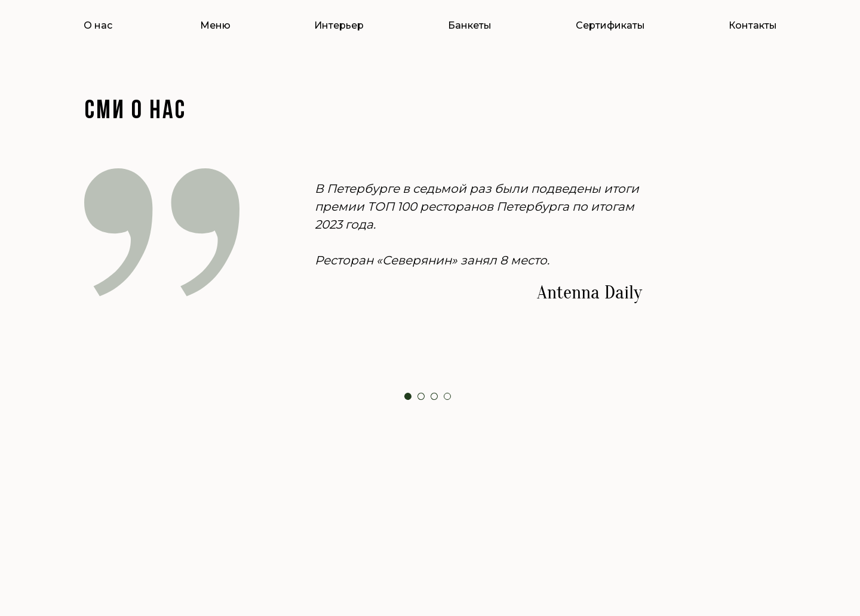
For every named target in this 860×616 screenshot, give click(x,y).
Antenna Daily (589, 292)
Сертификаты (610, 25)
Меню (215, 25)
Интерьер (339, 25)
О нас (98, 25)
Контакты (753, 25)
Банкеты (470, 25)
